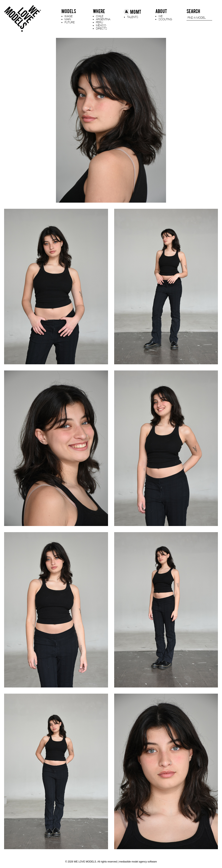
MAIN (68, 19)
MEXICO (101, 25)
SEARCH (193, 11)
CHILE (100, 16)
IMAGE (69, 16)
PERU (99, 22)
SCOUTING (165, 19)
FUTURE (70, 22)
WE (161, 16)
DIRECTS (101, 28)
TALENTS (133, 17)
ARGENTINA (103, 19)
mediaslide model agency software (138, 862)
